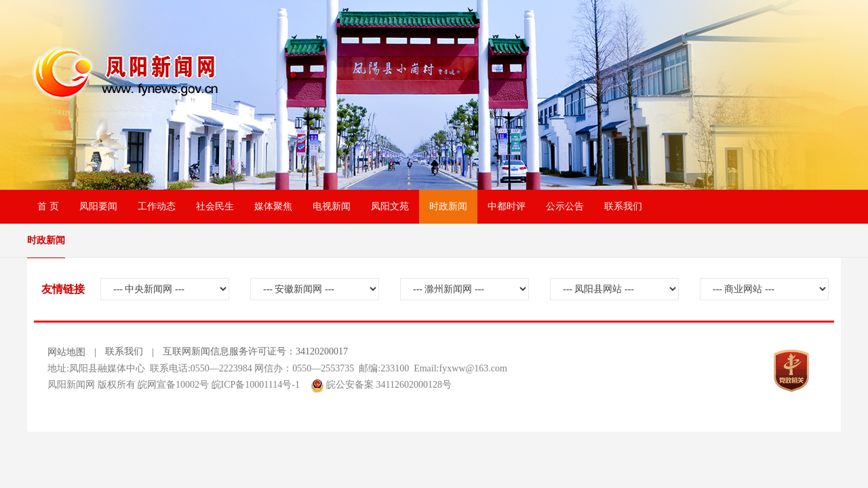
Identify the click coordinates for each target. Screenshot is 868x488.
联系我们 (623, 206)
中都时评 (507, 206)
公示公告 (565, 206)
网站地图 (66, 352)
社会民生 (215, 206)
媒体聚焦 (273, 206)
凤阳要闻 (98, 206)
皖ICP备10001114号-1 (256, 385)
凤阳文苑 (390, 206)
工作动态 (157, 206)
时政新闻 (448, 206)
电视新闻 (332, 206)
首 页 (48, 206)
